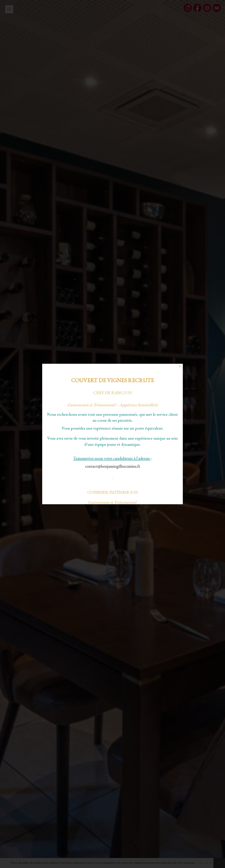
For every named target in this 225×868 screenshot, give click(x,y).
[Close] (180, 366)
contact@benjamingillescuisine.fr (113, 466)
